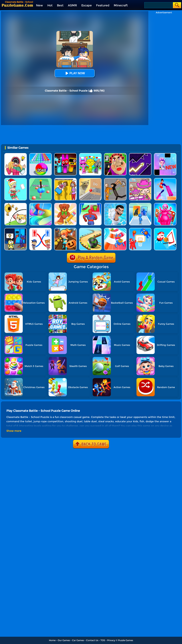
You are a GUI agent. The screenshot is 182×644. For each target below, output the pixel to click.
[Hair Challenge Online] (40, 204)
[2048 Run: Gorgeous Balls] (40, 154)
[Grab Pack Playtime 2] (16, 229)
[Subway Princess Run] (65, 229)
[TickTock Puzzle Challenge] (90, 179)
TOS (103, 640)
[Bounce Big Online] (40, 179)
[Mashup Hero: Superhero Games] (90, 204)
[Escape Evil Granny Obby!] (115, 154)
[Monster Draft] (140, 204)
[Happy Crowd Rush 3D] (115, 229)
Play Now (75, 73)
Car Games (78, 640)
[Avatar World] (140, 179)
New (39, 5)
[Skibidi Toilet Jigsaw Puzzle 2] (115, 204)
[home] (17, 5)
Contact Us (92, 640)
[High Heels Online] (165, 179)
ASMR (72, 5)
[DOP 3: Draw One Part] (65, 204)
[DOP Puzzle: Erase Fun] (16, 154)
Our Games (64, 640)
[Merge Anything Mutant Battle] (165, 204)
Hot (50, 5)
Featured (103, 5)
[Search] (158, 5)
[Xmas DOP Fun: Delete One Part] (16, 179)
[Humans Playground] (115, 179)
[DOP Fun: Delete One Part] (65, 179)
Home (52, 640)
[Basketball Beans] (165, 229)
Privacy (111, 640)
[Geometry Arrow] (140, 154)
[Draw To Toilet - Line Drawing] (40, 229)
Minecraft (121, 5)
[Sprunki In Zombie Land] (65, 154)
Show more (14, 431)
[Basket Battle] (140, 229)
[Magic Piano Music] (165, 154)
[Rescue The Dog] (16, 204)
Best (60, 5)
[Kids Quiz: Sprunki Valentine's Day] (90, 154)
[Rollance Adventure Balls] (90, 229)
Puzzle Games (126, 640)
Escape (87, 5)
